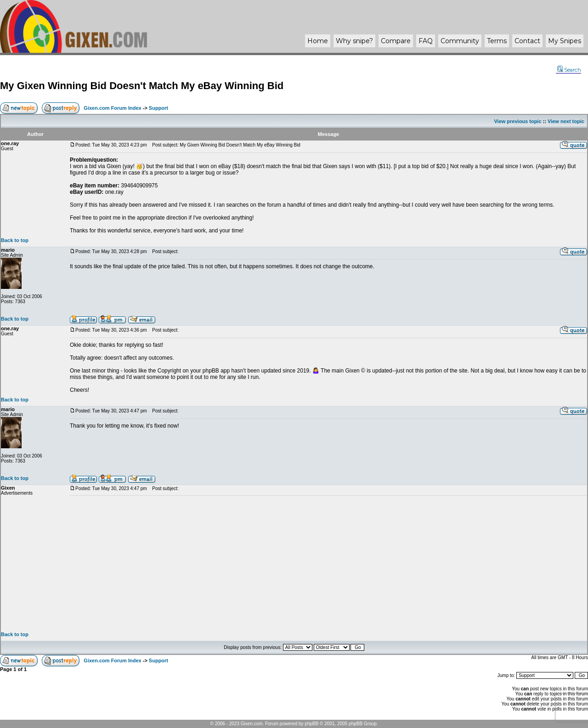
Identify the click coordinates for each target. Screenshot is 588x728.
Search (569, 70)
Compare (396, 41)
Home (318, 41)
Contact (527, 41)
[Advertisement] (328, 564)
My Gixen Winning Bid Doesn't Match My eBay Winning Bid (142, 86)
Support (158, 108)
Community (460, 41)
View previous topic (517, 121)
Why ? (354, 41)
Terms (497, 41)
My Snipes (565, 41)
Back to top (15, 240)
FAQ (426, 41)
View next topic (566, 121)
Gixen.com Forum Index (112, 108)
